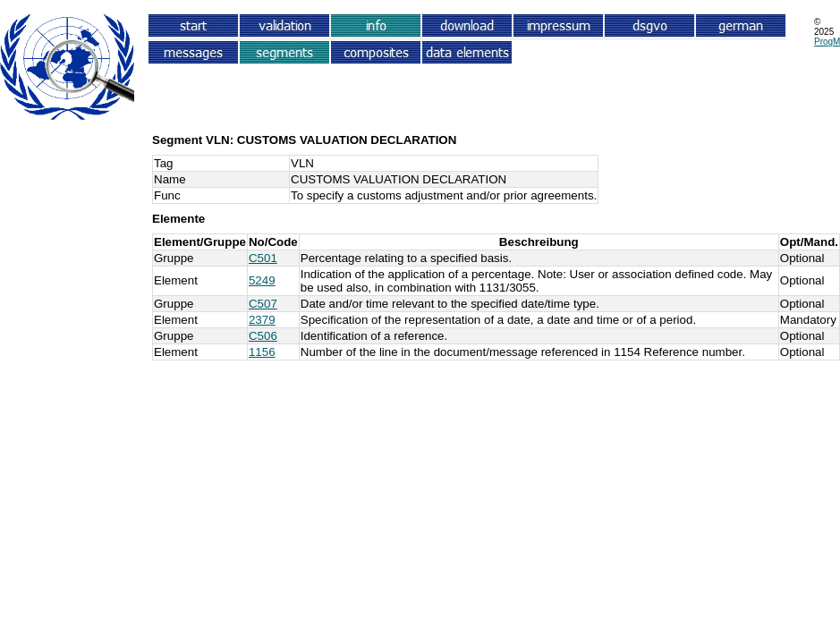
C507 (263, 304)
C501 (263, 258)
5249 (262, 280)
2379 (262, 320)
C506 (263, 336)
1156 (262, 352)
